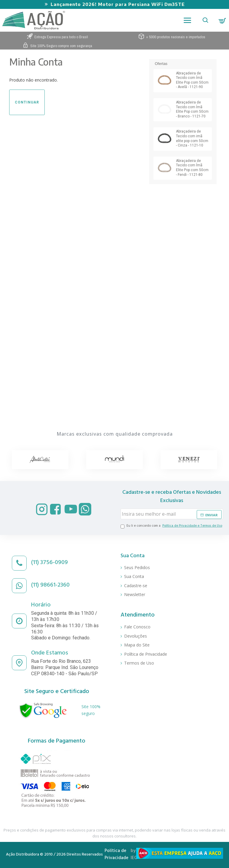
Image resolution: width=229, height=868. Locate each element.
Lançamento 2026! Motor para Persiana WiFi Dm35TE (118, 4)
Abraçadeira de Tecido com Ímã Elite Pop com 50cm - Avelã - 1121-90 (192, 80)
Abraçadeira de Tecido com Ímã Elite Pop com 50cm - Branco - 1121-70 (192, 109)
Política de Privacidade (116, 855)
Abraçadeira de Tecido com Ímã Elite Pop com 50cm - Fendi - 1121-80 (192, 168)
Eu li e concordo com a (172, 527)
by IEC (134, 855)
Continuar (27, 102)
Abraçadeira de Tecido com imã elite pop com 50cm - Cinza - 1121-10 (192, 138)
